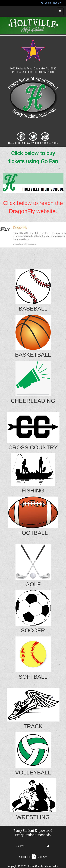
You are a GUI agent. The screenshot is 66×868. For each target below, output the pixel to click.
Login (46, 3)
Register (58, 3)
